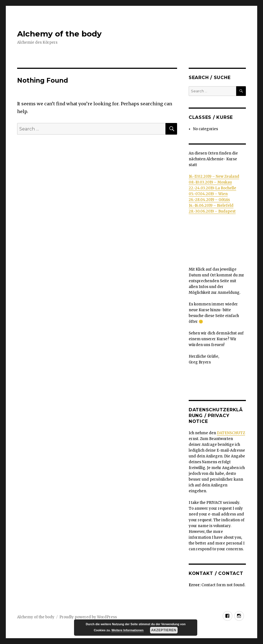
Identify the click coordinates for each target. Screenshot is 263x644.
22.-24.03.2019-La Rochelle (212, 188)
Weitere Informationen (128, 630)
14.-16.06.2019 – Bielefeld (211, 205)
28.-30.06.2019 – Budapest (212, 211)
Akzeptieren (164, 630)
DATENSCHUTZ (231, 433)
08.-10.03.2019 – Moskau (210, 182)
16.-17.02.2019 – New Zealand (214, 176)
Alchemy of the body (59, 34)
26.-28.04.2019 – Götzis (209, 200)
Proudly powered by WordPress (88, 617)
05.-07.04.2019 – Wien (208, 194)
